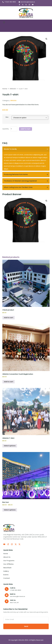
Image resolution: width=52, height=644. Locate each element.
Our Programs (9, 561)
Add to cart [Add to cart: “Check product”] (9, 318)
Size (7, 117)
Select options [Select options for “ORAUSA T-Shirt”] (10, 446)
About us (7, 557)
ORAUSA (13, 89)
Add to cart (26, 129)
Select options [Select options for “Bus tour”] (10, 510)
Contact (7, 578)
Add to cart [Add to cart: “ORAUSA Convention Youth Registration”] (9, 382)
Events (6, 575)
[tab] (26, 149)
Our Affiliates (8, 564)
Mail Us (13, 594)
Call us (13, 588)
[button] (4, 22)
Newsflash (7, 568)
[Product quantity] (14, 129)
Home (5, 89)
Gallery (6, 571)
